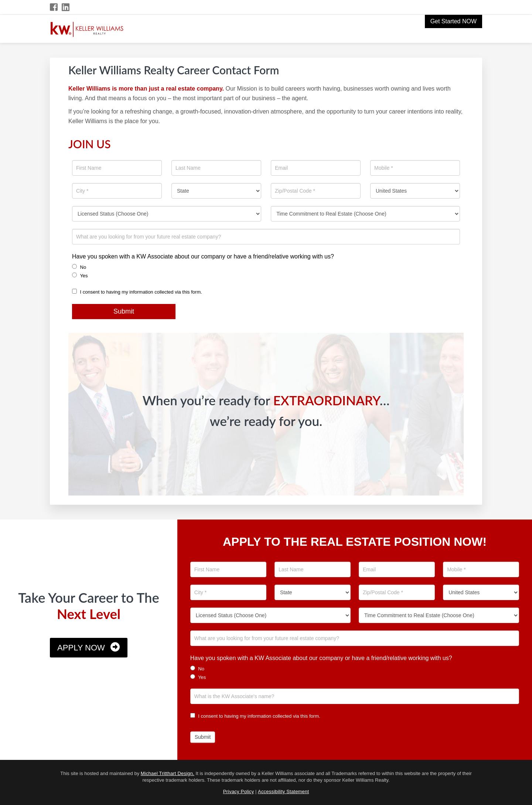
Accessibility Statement (283, 792)
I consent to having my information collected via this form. (137, 292)
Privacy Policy (239, 792)
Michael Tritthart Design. (168, 773)
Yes (80, 275)
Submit (124, 311)
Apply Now (81, 648)
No (79, 267)
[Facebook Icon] (54, 7)
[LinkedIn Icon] (66, 7)
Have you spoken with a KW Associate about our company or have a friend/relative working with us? (203, 256)
